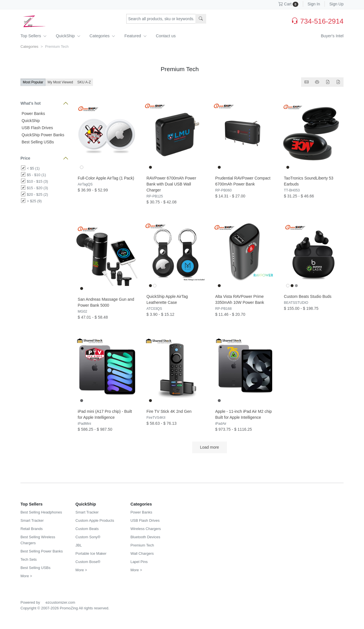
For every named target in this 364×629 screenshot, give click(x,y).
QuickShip (68, 36)
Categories (103, 36)
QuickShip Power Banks (42, 135)
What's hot (31, 103)
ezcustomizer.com (60, 602)
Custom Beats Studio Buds (308, 296)
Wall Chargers (142, 553)
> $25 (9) (34, 201)
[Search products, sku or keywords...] (161, 19)
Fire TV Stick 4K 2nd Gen (169, 411)
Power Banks (33, 114)
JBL (78, 545)
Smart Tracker (32, 520)
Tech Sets (29, 559)
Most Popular (33, 82)
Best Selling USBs (37, 142)
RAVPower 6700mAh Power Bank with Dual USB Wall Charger (171, 184)
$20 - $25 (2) (37, 194)
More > (26, 576)
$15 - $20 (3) (37, 188)
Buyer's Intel (332, 36)
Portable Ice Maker (91, 553)
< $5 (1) (33, 168)
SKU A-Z (84, 82)
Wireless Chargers (146, 529)
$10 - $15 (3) (37, 181)
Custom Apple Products (95, 520)
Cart (288, 4)
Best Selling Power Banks (42, 551)
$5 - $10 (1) (36, 175)
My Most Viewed (60, 82)
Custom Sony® (88, 537)
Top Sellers (34, 36)
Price (25, 158)
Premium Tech (142, 545)
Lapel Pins (139, 562)
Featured (135, 36)
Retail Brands (32, 529)
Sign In (314, 4)
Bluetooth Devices (145, 537)
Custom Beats (87, 529)
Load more (210, 447)
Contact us (166, 36)
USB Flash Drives (37, 128)
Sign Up (336, 4)
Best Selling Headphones (41, 512)
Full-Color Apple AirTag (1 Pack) (106, 178)
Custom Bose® (88, 562)
